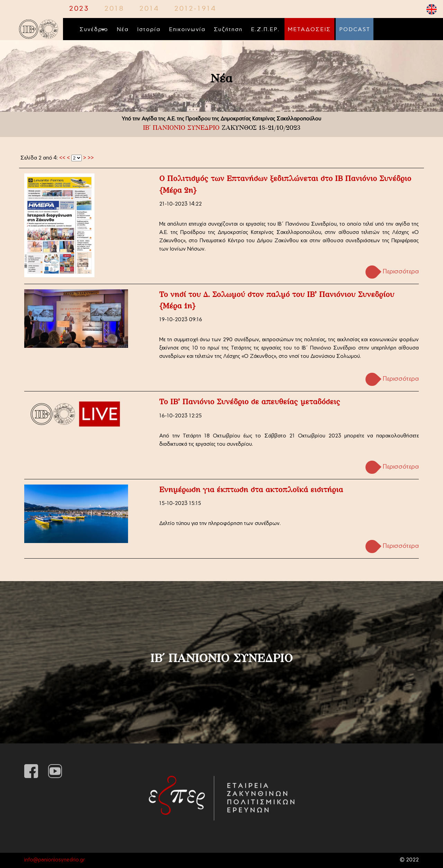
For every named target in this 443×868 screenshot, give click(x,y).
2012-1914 (195, 9)
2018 (114, 9)
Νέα (123, 30)
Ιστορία (149, 30)
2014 (149, 9)
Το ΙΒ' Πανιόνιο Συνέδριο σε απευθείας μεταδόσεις (250, 402)
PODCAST (355, 30)
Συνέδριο (94, 30)
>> (91, 158)
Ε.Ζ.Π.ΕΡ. (265, 30)
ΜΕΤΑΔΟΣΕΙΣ (309, 30)
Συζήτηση (228, 30)
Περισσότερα (401, 272)
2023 (79, 9)
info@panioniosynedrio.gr (55, 860)
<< (62, 158)
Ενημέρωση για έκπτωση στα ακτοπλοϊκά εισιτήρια (251, 490)
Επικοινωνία (187, 30)
